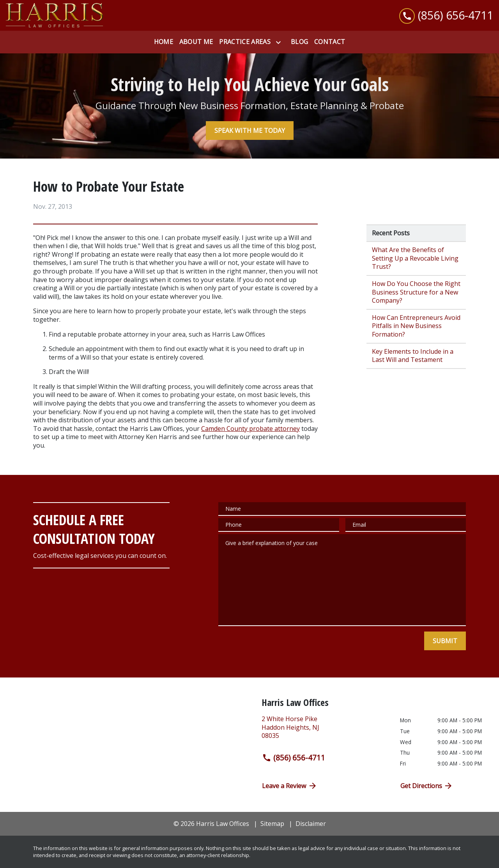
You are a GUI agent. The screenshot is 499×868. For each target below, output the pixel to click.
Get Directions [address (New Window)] (427, 786)
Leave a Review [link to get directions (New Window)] (290, 786)
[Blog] (299, 42)
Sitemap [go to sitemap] (272, 824)
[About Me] (196, 42)
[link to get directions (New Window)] (325, 731)
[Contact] (330, 42)
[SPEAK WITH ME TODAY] (250, 131)
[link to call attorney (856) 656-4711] (446, 15)
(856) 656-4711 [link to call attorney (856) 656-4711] (294, 758)
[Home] (164, 42)
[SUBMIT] (445, 641)
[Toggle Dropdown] (280, 42)
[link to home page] (55, 15)
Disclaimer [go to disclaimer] (311, 824)
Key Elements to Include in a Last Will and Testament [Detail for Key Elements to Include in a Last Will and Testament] (413, 356)
